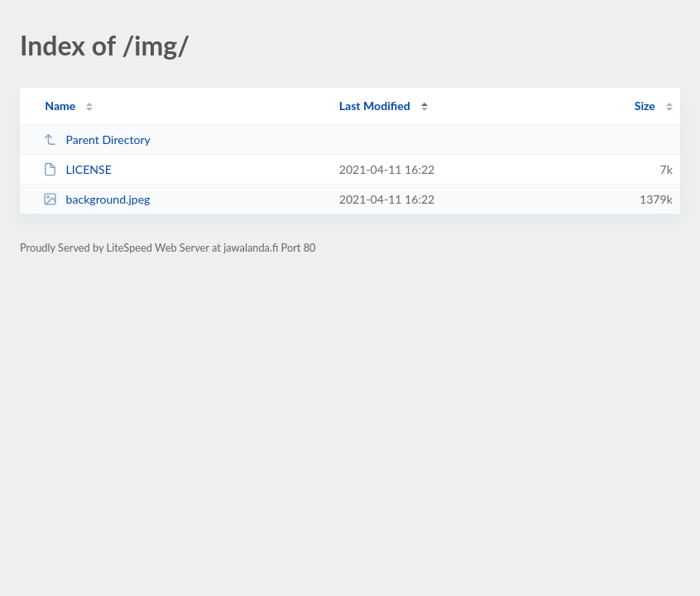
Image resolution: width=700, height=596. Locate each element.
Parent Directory (97, 139)
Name (60, 106)
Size (645, 106)
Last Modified (375, 106)
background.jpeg (96, 199)
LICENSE (77, 169)
